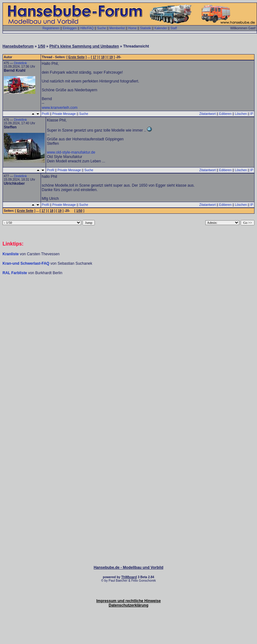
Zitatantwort (208, 114)
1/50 (41, 46)
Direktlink (20, 63)
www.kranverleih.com (60, 108)
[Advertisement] (128, 324)
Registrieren (51, 28)
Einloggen (70, 28)
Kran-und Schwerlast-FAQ (26, 263)
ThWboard (129, 577)
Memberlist (117, 28)
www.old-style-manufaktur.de (71, 152)
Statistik (145, 28)
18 (103, 57)
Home (132, 28)
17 (95, 57)
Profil (46, 114)
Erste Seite (77, 57)
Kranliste (11, 254)
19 (111, 57)
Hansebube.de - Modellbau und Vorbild (128, 568)
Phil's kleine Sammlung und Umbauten (84, 46)
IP (252, 114)
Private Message (64, 114)
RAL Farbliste (15, 273)
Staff (174, 28)
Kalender (161, 28)
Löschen (241, 114)
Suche (101, 28)
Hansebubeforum (18, 46)
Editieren (225, 114)
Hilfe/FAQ (87, 28)
